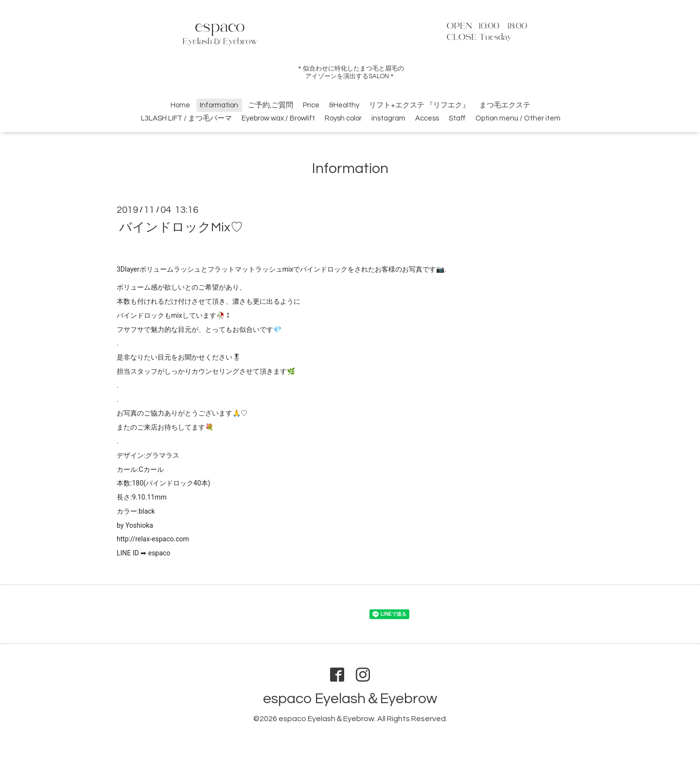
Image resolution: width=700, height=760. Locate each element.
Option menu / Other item (518, 118)
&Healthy (344, 105)
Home (180, 105)
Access (427, 118)
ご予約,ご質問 (271, 105)
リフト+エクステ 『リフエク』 (419, 105)
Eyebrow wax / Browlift (278, 118)
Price (311, 105)
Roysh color (343, 118)
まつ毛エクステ (505, 105)
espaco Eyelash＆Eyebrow (350, 699)
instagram (388, 118)
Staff (457, 118)
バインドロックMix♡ (181, 227)
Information (219, 105)
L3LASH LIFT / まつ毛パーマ (186, 118)
